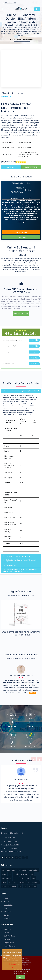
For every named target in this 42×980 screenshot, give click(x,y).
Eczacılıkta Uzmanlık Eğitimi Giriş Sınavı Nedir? (21, 391)
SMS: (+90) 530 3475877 (11, 848)
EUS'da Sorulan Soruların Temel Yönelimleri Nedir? (19, 561)
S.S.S (5, 908)
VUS (20, 886)
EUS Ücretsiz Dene (21, 314)
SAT (25, 886)
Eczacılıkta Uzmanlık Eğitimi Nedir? (17, 556)
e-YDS (31, 874)
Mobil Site (7, 918)
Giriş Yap (6, 901)
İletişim (6, 915)
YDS (10, 874)
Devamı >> (32, 694)
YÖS (22, 878)
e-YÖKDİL (24, 874)
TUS (3, 870)
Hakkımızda (7, 929)
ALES (28, 878)
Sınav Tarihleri (8, 905)
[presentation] (33, 760)
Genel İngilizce (34, 870)
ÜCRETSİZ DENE (31, 167)
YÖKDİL (16, 874)
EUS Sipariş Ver (21, 238)
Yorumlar (6, 933)
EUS (14, 870)
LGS (30, 886)
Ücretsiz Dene (10, 566)
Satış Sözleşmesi (9, 943)
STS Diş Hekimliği (33, 882)
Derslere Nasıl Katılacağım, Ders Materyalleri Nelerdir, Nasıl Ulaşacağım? (20, 570)
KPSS (33, 878)
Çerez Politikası (9, 949)
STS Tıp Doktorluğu (20, 882)
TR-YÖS (16, 878)
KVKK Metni (7, 939)
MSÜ (35, 886)
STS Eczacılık (12, 886)
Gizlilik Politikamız (9, 936)
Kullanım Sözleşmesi (10, 946)
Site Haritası (8, 912)
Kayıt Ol (6, 898)
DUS (8, 870)
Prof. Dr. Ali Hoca (18, 93)
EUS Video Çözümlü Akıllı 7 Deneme (21, 633)
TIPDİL (4, 874)
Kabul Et (20, 977)
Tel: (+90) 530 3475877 (11, 842)
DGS (10, 882)
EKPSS (4, 882)
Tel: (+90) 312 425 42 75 (11, 845)
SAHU (4, 886)
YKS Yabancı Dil (7, 878)
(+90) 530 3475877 (9, 3)
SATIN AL (11, 167)
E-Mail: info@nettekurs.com (12, 852)
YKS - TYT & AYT (22, 870)
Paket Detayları (21, 233)
